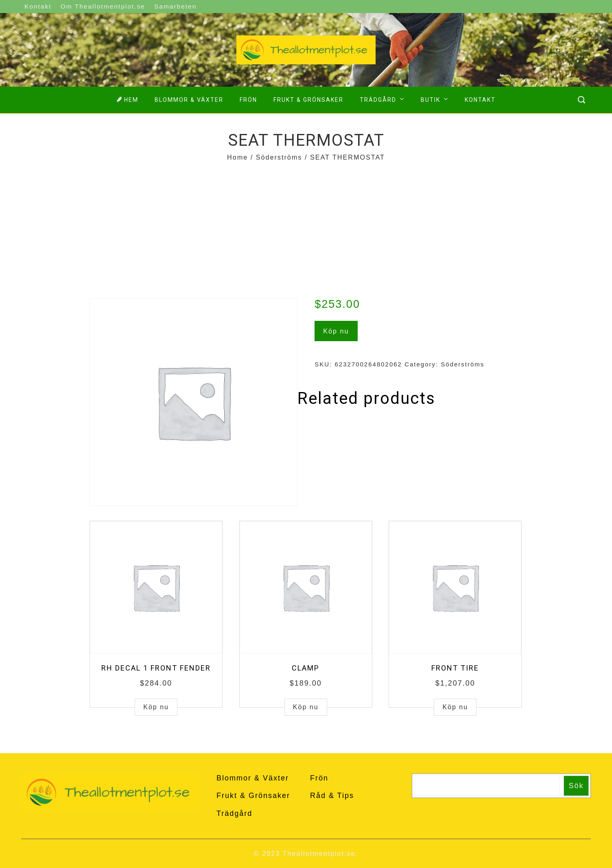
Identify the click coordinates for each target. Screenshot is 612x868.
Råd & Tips (332, 796)
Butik (435, 99)
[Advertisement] (306, 225)
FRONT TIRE (455, 668)
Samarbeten (175, 6)
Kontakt (38, 6)
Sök (576, 786)
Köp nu (336, 331)
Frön (248, 100)
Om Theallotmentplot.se (103, 6)
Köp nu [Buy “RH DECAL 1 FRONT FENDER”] (156, 707)
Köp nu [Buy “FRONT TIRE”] (455, 707)
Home (237, 157)
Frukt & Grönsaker (308, 100)
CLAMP (306, 668)
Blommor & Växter (189, 100)
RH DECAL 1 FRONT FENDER (156, 668)
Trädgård (383, 99)
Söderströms (279, 157)
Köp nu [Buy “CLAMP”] (306, 707)
